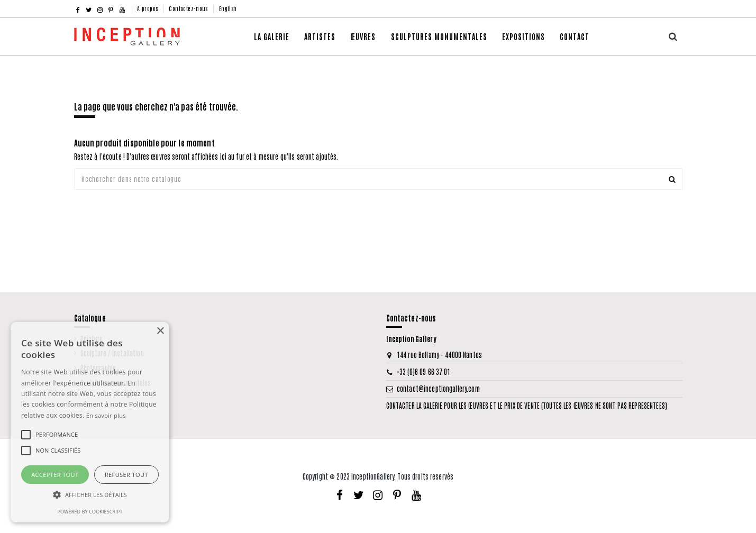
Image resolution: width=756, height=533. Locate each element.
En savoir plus (106, 415)
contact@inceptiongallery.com (438, 389)
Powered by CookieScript (90, 512)
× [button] (160, 331)
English (228, 8)
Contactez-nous (189, 8)
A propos (148, 8)
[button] (363, 36)
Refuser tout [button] (126, 475)
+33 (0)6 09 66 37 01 (424, 371)
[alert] (90, 422)
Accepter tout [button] (55, 475)
